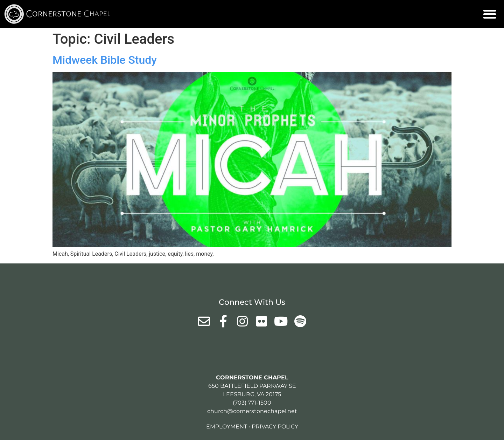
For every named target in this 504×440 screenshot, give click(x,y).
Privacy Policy (275, 427)
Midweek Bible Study (105, 60)
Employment (227, 427)
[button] (490, 14)
